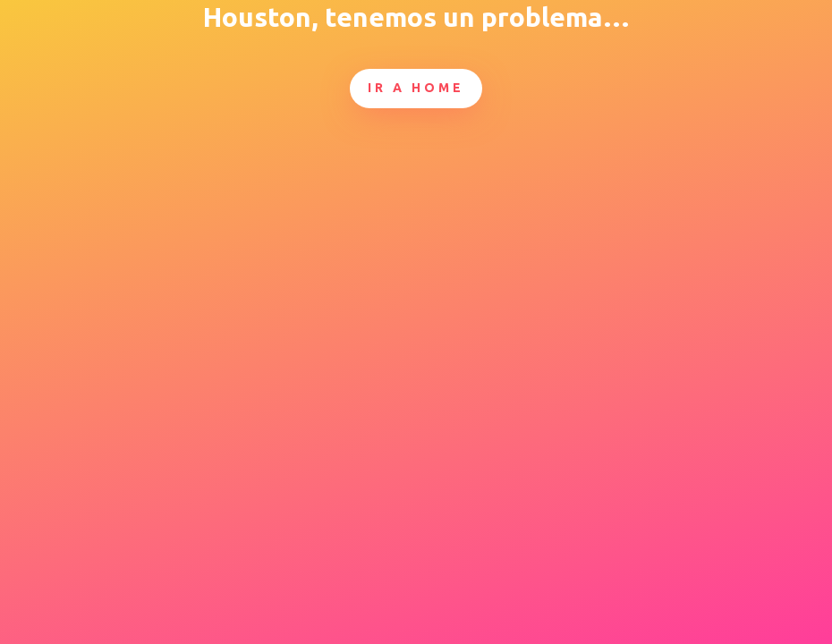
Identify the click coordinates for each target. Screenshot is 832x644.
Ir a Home (416, 88)
